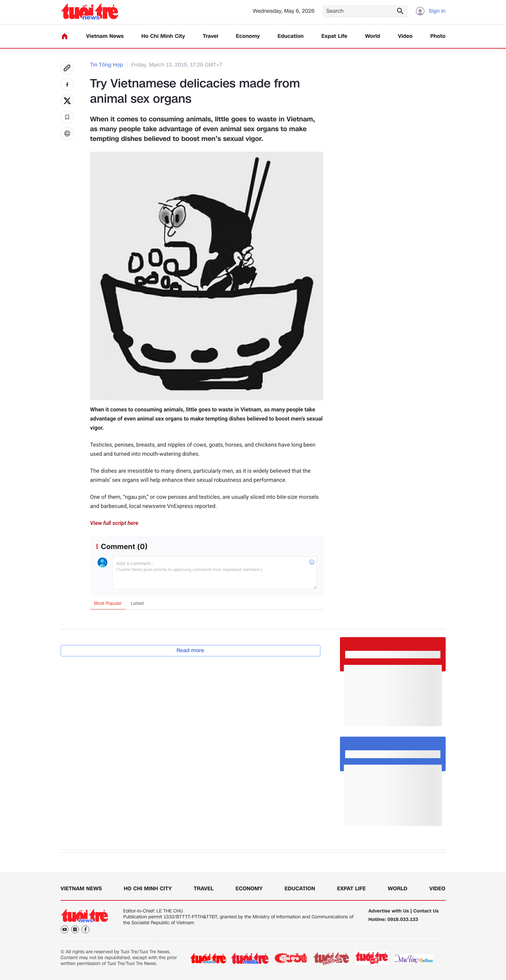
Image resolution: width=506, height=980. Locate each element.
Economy (248, 36)
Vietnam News (105, 36)
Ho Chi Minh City (163, 36)
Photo (438, 36)
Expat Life (334, 36)
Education (291, 36)
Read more (190, 650)
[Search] (365, 11)
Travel (211, 36)
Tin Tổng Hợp (107, 65)
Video (405, 36)
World (373, 36)
